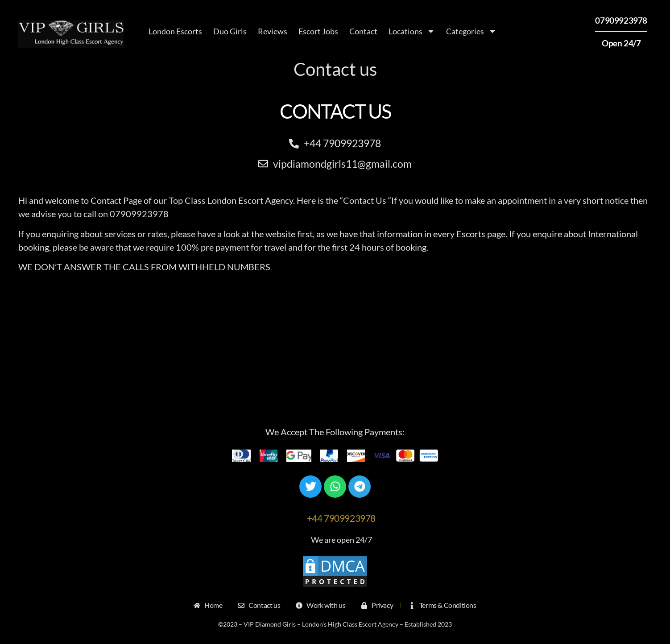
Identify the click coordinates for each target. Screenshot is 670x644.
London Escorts (175, 31)
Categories (471, 31)
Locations (412, 31)
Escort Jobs (318, 31)
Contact (363, 31)
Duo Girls (230, 31)
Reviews (273, 31)
